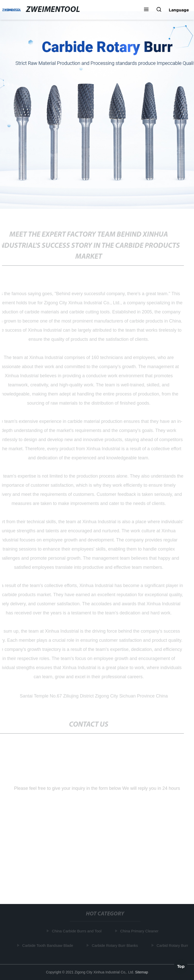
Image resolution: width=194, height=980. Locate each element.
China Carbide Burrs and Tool (77, 931)
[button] (146, 10)
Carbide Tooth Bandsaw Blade (48, 945)
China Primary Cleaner (140, 931)
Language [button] (179, 10)
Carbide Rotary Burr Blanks (115, 945)
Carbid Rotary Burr (173, 945)
